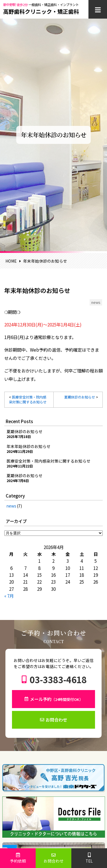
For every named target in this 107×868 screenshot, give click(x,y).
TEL (89, 861)
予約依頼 (18, 861)
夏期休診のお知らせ (80, 397)
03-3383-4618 (58, 679)
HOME (11, 261)
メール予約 (56, 699)
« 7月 (9, 596)
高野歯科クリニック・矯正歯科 (41, 11)
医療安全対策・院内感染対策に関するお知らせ (28, 400)
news (11, 506)
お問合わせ (56, 720)
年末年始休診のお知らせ (29, 446)
